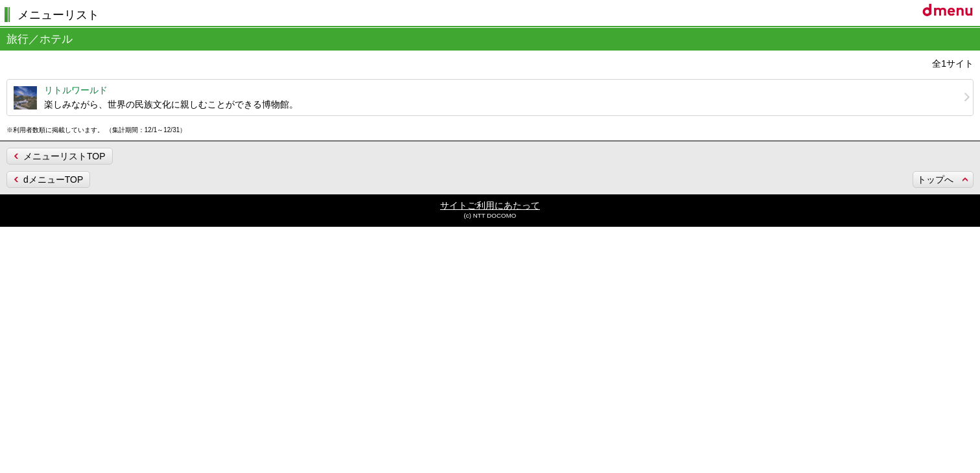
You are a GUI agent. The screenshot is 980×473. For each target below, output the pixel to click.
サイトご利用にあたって (490, 205)
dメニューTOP (53, 179)
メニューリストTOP (64, 156)
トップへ (935, 179)
